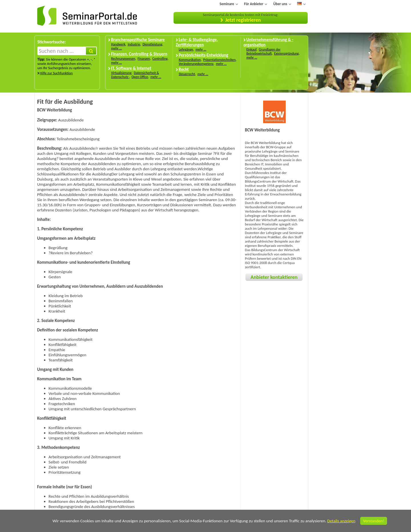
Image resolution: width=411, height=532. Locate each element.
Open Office (140, 77)
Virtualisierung (121, 73)
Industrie (134, 44)
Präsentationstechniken (219, 60)
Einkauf (251, 49)
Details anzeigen (341, 521)
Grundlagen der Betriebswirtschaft (263, 51)
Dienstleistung (152, 44)
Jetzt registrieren (243, 20)
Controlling (160, 59)
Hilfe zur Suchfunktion (56, 73)
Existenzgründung (287, 53)
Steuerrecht (187, 74)
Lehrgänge (186, 49)
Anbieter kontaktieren (274, 277)
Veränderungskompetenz (196, 64)
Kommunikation (190, 60)
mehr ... (116, 48)
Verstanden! (374, 521)
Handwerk (118, 44)
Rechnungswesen (123, 59)
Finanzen (144, 59)
